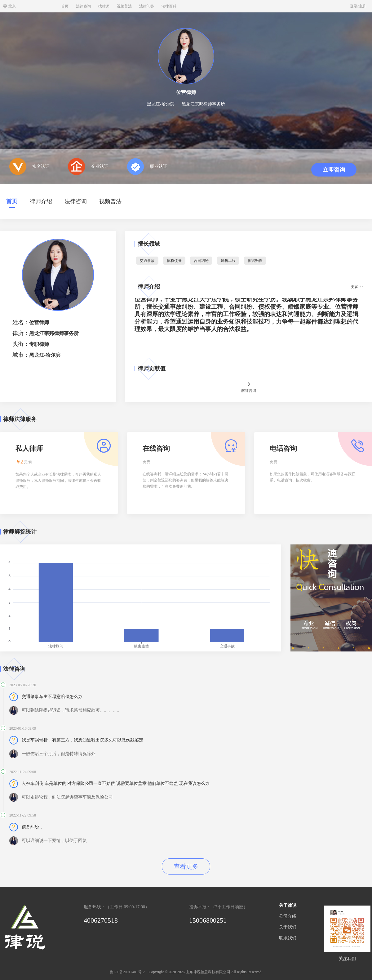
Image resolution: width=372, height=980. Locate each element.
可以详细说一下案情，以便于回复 (54, 841)
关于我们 (288, 927)
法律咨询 (83, 6)
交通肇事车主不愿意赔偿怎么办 (52, 697)
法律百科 (169, 6)
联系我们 (288, 938)
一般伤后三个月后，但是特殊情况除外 (59, 754)
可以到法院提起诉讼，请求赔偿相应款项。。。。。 (72, 710)
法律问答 (147, 6)
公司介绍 (288, 916)
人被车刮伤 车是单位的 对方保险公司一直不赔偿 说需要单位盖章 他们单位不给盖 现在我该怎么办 (116, 783)
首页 (65, 6)
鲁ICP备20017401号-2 (127, 972)
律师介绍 (41, 201)
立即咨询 (334, 170)
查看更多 (186, 866)
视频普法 (124, 6)
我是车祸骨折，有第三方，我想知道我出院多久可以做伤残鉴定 (82, 740)
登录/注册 (358, 6)
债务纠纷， (33, 827)
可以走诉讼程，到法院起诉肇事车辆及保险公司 (67, 797)
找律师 (104, 6)
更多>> (357, 287)
